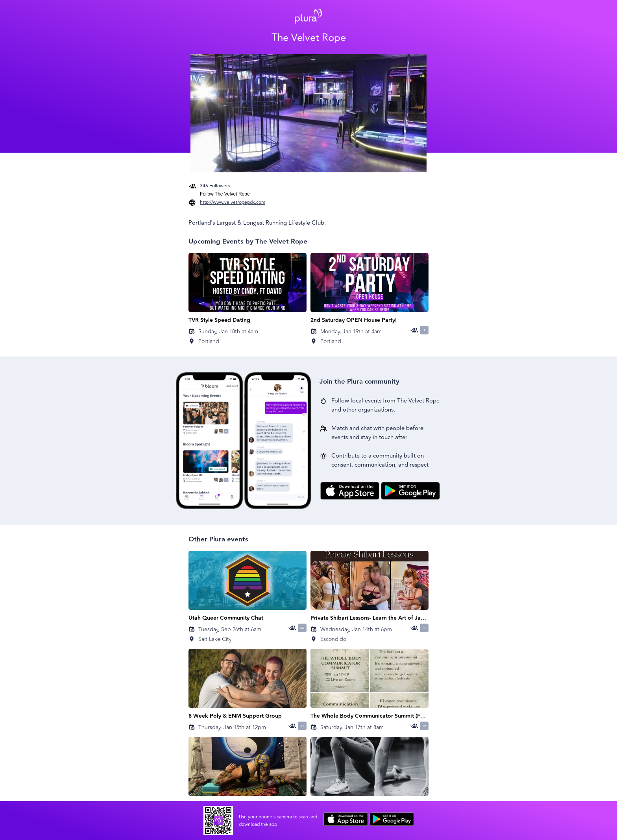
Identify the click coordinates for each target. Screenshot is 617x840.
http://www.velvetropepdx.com (233, 202)
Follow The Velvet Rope (225, 194)
